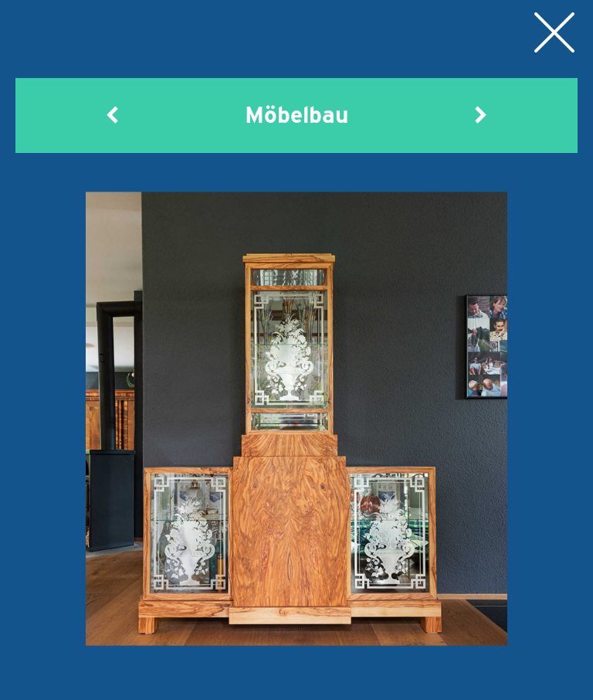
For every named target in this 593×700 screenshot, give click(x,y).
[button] (113, 114)
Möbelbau (296, 680)
